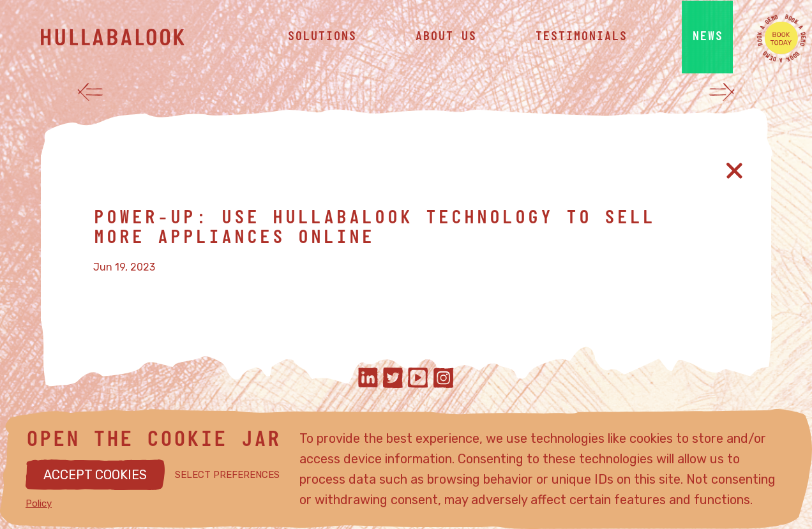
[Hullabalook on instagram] (444, 379)
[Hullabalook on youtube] (418, 379)
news (707, 38)
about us (446, 38)
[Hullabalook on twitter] (393, 379)
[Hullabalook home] (137, 38)
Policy (39, 503)
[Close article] (734, 171)
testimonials (581, 38)
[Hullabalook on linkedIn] (368, 379)
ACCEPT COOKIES (95, 475)
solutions (322, 38)
